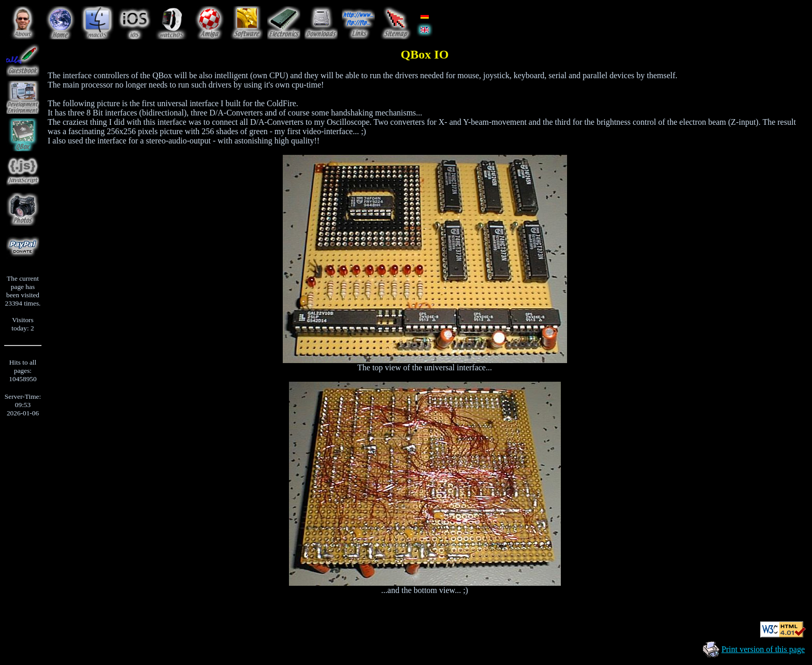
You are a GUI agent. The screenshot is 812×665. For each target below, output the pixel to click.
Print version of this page (763, 649)
